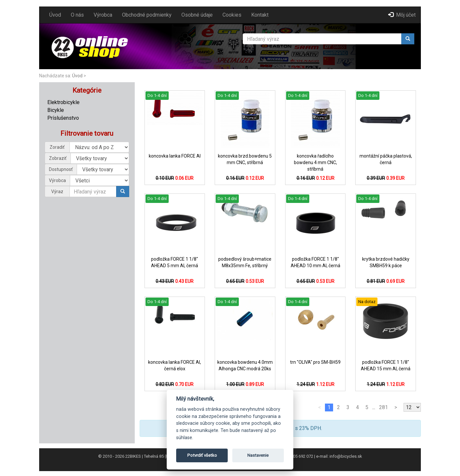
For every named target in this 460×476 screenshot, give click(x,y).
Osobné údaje (197, 15)
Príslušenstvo (63, 118)
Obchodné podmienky (147, 15)
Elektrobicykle (63, 102)
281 (383, 407)
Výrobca (103, 15)
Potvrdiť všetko (202, 455)
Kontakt (260, 15)
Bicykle (56, 110)
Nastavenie (258, 455)
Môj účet (402, 15)
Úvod (55, 15)
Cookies (232, 15)
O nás (77, 15)
